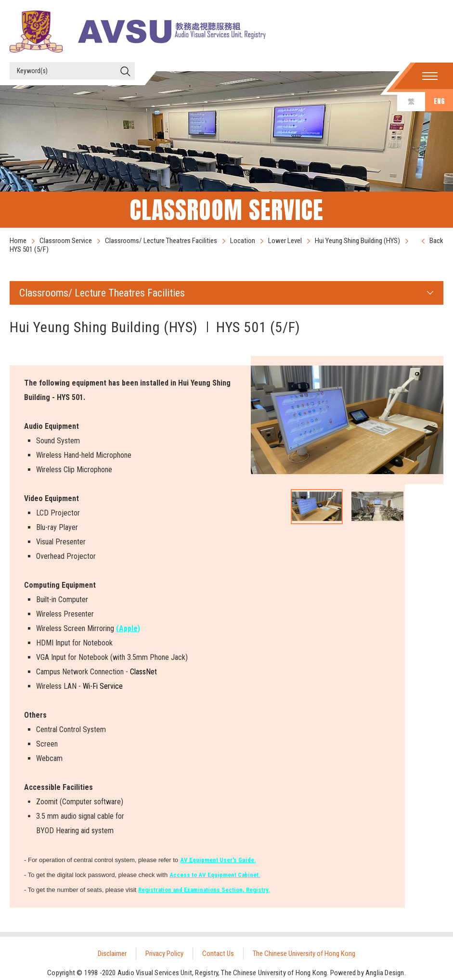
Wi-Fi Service (103, 686)
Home (18, 241)
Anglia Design (385, 973)
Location (243, 241)
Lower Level (285, 241)
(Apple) (128, 628)
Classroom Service (66, 241)
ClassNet (143, 672)
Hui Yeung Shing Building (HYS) (357, 241)
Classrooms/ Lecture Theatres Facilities (161, 241)
